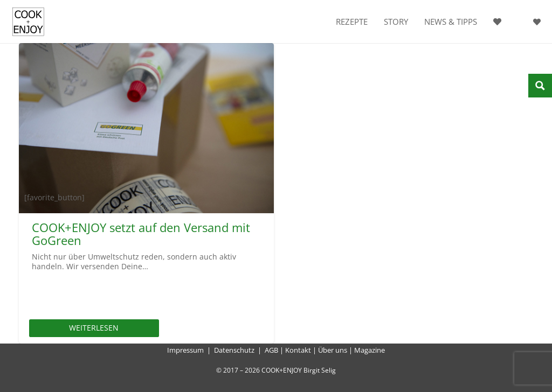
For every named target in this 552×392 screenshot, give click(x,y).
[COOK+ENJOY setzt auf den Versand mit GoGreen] (146, 128)
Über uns (333, 350)
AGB (271, 350)
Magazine (370, 350)
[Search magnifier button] (540, 86)
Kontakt (298, 350)
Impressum (185, 350)
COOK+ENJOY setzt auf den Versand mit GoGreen (141, 234)
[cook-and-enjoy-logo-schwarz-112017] (28, 22)
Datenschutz (234, 350)
